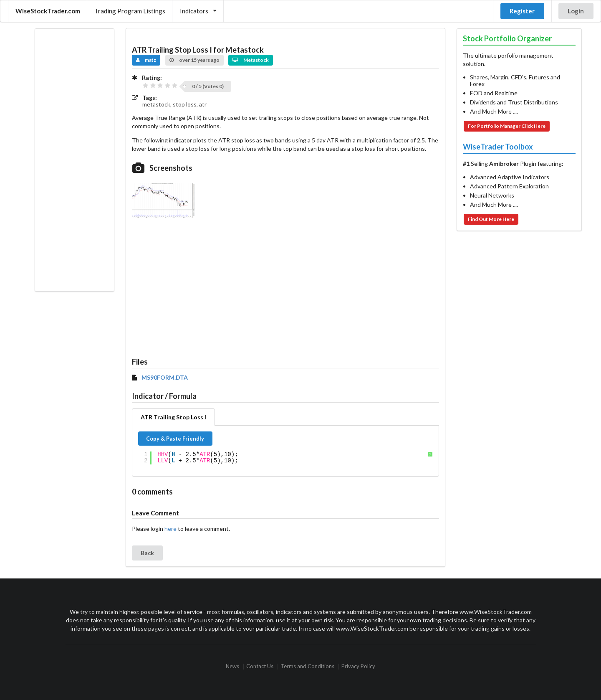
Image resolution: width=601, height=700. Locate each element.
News (232, 666)
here (170, 529)
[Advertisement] (74, 160)
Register (522, 11)
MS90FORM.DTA (165, 378)
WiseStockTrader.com (48, 11)
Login (576, 11)
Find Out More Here (491, 219)
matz (146, 60)
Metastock (251, 60)
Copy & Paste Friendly (175, 439)
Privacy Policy (358, 666)
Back (147, 553)
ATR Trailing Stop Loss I (173, 417)
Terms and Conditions (307, 666)
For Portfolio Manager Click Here (507, 126)
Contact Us (260, 666)
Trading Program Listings (130, 11)
